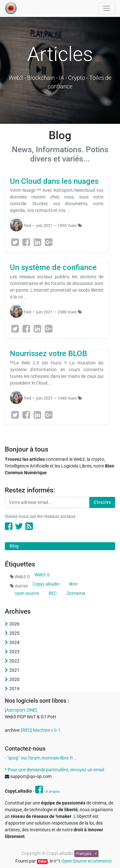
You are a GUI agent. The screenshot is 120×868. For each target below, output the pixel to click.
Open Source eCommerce (86, 861)
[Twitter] (15, 242)
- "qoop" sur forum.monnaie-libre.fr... (41, 758)
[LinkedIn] (37, 242)
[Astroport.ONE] (21, 710)
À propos (53, 792)
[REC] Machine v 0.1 (41, 730)
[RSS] (29, 526)
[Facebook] (26, 242)
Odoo (42, 861)
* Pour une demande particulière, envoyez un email (54, 770)
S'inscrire (102, 502)
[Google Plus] (49, 242)
